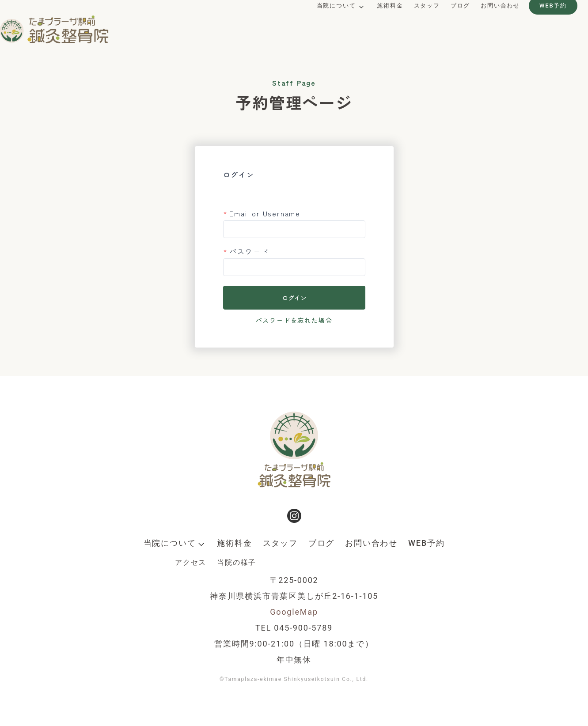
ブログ (446, 21)
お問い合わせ (486, 21)
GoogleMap (294, 612)
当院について (322, 21)
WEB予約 (539, 21)
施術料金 (376, 21)
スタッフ (413, 21)
